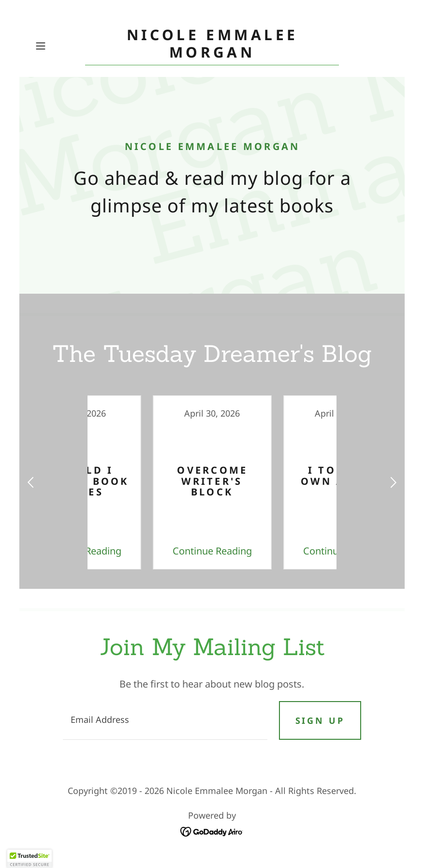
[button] (58, 46)
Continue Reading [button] (147, 551)
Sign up (320, 720)
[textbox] (165, 720)
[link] (212, 54)
